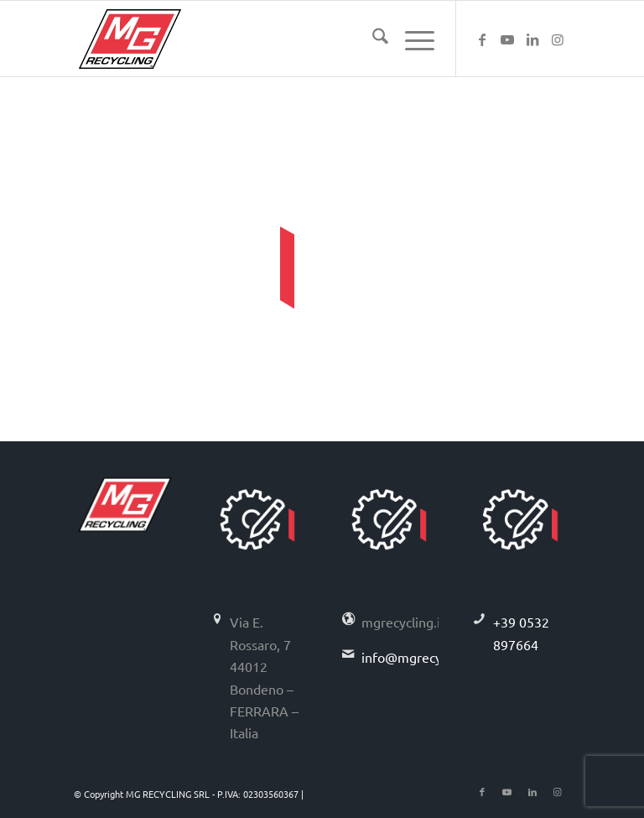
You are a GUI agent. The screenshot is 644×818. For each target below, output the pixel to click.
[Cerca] (372, 39)
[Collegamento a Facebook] (482, 39)
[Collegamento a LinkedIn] (532, 39)
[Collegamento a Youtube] (507, 39)
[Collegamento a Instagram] (558, 39)
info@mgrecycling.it (421, 657)
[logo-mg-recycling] (130, 39)
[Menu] (411, 39)
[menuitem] (372, 39)
